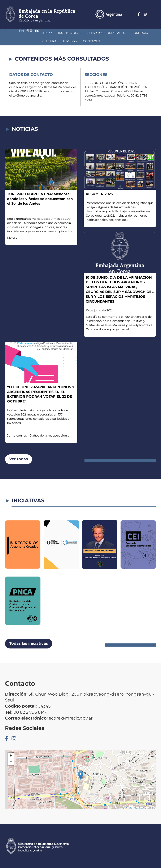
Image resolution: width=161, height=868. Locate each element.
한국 (144, 20)
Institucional (39, 33)
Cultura (130, 33)
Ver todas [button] (19, 459)
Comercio (109, 33)
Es (154, 20)
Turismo (18, 41)
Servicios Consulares (75, 33)
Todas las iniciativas (29, 643)
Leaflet (129, 808)
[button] (81, 775)
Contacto (40, 41)
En (135, 20)
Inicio (16, 33)
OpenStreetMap (141, 808)
